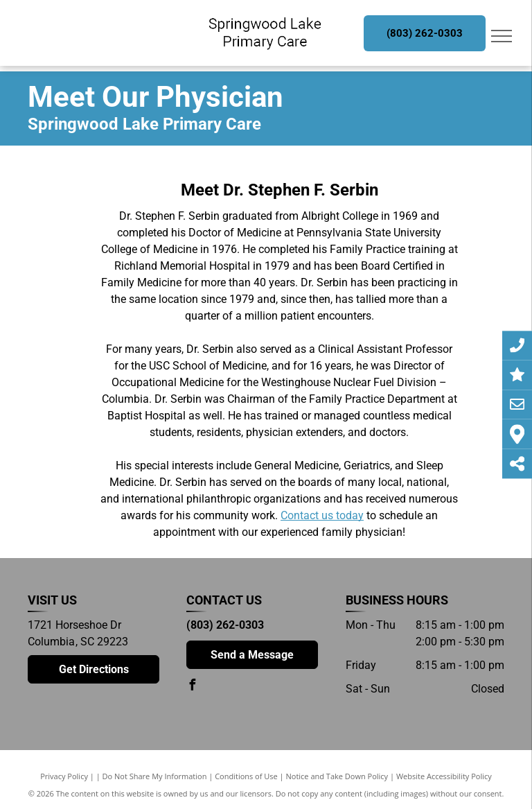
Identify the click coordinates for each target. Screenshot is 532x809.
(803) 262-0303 (225, 625)
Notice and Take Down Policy (337, 776)
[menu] (502, 36)
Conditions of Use (246, 776)
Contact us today (322, 515)
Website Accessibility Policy (444, 776)
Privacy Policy (64, 776)
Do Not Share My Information (155, 776)
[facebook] (192, 687)
